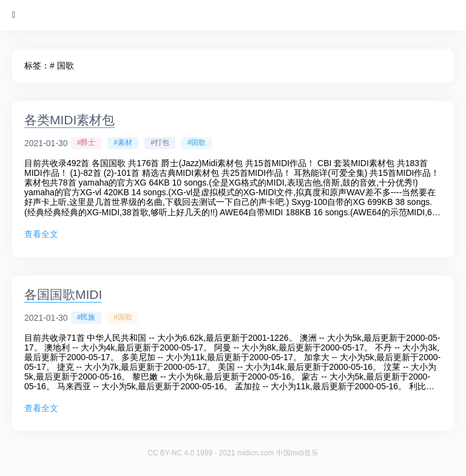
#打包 (160, 142)
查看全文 (41, 234)
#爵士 (86, 142)
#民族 (86, 317)
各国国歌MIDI (63, 294)
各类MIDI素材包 (69, 120)
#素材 (123, 142)
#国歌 (197, 142)
